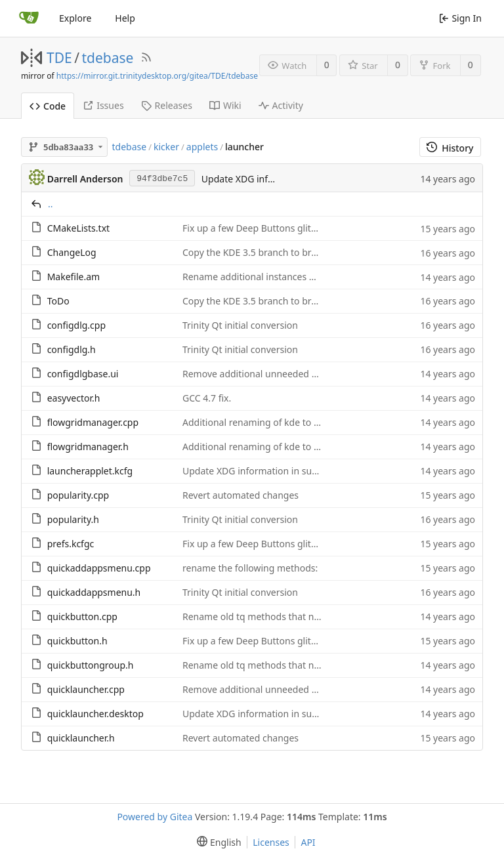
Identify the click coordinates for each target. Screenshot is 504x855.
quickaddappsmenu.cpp (99, 568)
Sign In (460, 18)
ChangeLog (72, 252)
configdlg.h (72, 349)
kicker (166, 147)
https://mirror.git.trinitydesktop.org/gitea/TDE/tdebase (157, 76)
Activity (281, 105)
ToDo (58, 301)
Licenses (271, 842)
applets (202, 147)
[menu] (216, 842)
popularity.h (73, 519)
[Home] (29, 18)
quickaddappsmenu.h (94, 592)
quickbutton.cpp (82, 616)
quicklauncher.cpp (86, 689)
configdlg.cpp (76, 325)
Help (125, 18)
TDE (59, 58)
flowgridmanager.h (88, 447)
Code (48, 106)
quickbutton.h (77, 641)
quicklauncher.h (81, 738)
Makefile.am (74, 277)
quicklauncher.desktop (95, 714)
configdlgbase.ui (83, 374)
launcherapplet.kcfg (90, 471)
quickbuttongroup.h (91, 665)
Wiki (225, 105)
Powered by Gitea (155, 817)
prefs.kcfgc (71, 544)
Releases (167, 105)
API (308, 842)
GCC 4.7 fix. (207, 398)
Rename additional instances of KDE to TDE (275, 277)
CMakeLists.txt (78, 228)
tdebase (108, 58)
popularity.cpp (78, 495)
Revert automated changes (241, 495)
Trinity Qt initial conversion (240, 325)
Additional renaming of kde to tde (255, 422)
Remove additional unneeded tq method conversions (297, 374)
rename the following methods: (250, 568)
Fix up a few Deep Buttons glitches (257, 228)
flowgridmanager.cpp (93, 422)
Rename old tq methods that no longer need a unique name (312, 616)
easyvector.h (74, 398)
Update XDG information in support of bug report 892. (299, 471)
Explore (75, 18)
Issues (103, 105)
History (450, 148)
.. (51, 204)
